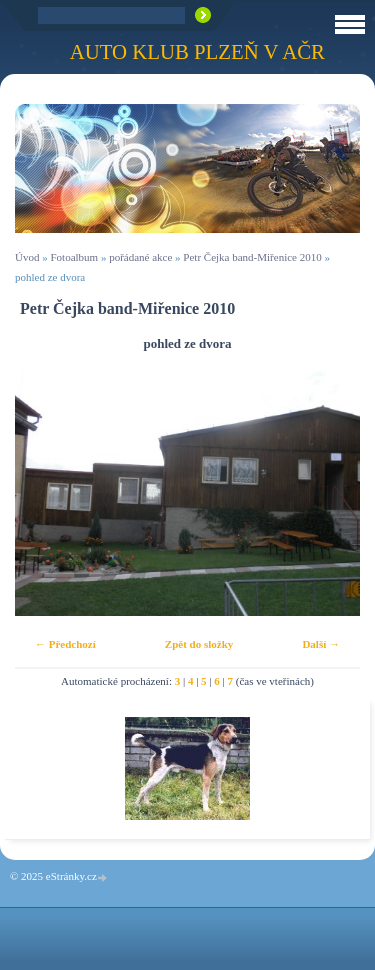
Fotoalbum (74, 257)
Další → (321, 644)
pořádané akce (140, 257)
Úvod (27, 257)
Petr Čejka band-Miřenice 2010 (252, 257)
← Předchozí (65, 644)
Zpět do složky (199, 644)
